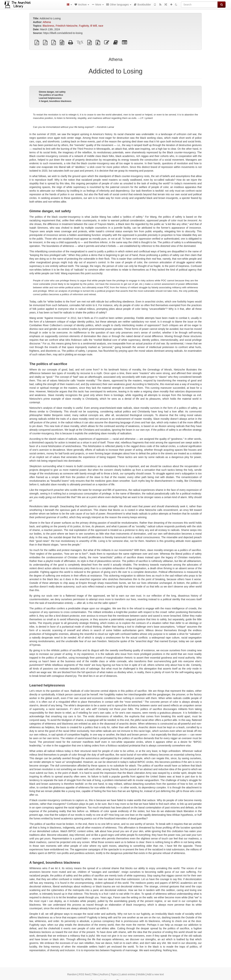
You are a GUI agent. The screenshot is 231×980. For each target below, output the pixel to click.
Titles (95, 974)
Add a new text (155, 974)
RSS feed (84, 974)
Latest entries (128, 974)
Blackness (48, 26)
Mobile (141, 974)
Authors (104, 974)
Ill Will (94, 26)
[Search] (199, 5)
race (101, 26)
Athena (47, 22)
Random (72, 974)
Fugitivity (84, 26)
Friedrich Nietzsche (67, 26)
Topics (114, 974)
